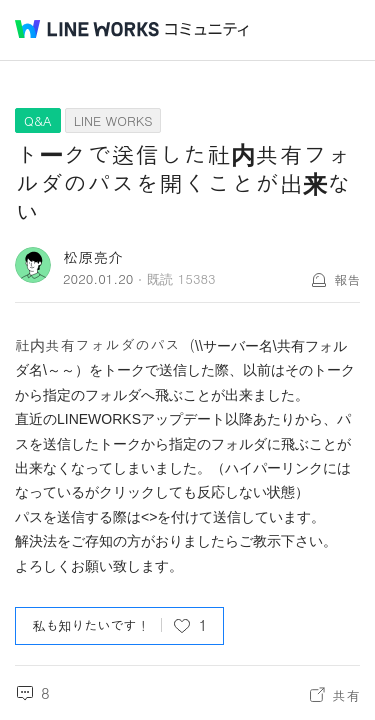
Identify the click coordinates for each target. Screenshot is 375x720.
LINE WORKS (113, 120)
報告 (347, 279)
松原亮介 (93, 256)
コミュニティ (207, 29)
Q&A (38, 120)
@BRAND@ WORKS (87, 29)
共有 (346, 695)
